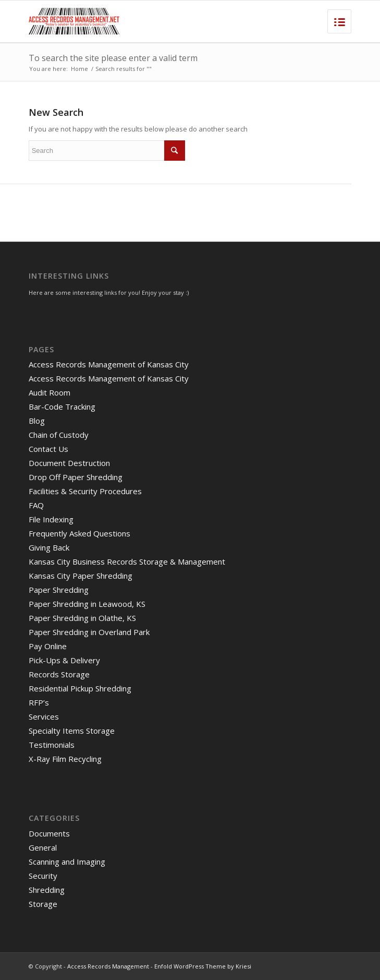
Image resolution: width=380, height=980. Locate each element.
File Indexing (51, 519)
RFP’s (39, 702)
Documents (49, 833)
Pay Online (48, 646)
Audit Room (50, 392)
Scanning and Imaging (67, 862)
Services (44, 716)
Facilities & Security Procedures (85, 491)
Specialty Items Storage (72, 731)
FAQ (36, 505)
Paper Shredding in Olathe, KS (82, 618)
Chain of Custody (59, 435)
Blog (37, 421)
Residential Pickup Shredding (80, 688)
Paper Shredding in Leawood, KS (87, 604)
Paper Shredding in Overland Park (89, 632)
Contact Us (48, 449)
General (43, 847)
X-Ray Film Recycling (65, 759)
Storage (43, 904)
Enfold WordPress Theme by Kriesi (203, 966)
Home (79, 69)
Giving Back (49, 547)
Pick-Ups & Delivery (64, 660)
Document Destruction (69, 463)
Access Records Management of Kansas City (109, 364)
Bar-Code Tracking (62, 407)
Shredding (47, 890)
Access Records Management (108, 966)
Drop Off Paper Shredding (76, 477)
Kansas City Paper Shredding (81, 576)
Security (43, 876)
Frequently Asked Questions (79, 533)
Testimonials (52, 745)
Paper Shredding (59, 590)
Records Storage (59, 674)
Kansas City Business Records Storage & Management (127, 561)
